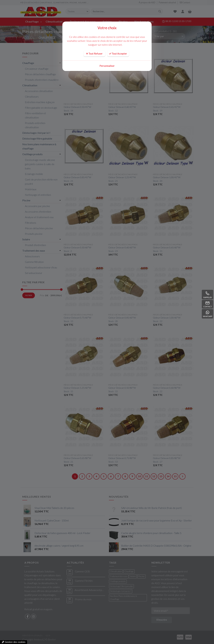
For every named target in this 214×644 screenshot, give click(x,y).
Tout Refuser (94, 54)
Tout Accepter (118, 54)
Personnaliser (107, 66)
